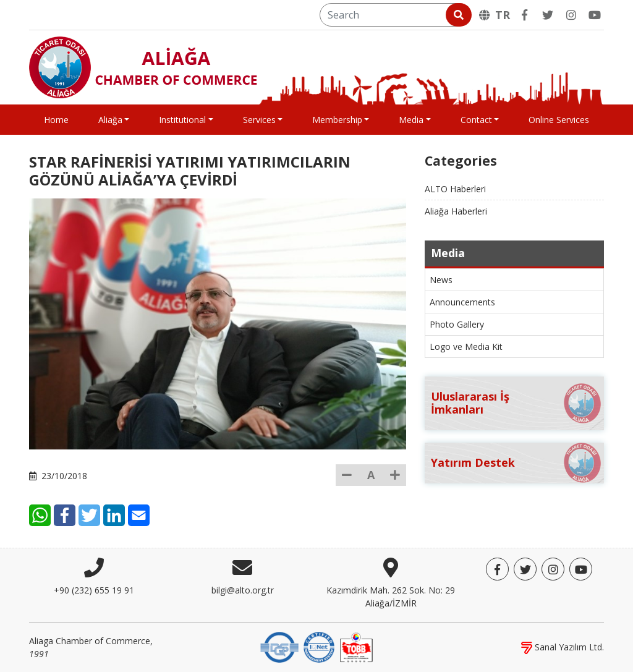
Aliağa (110, 120)
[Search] (395, 15)
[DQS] (279, 646)
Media (411, 120)
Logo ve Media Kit (466, 347)
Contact (476, 120)
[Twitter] (548, 15)
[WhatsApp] (40, 515)
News (441, 280)
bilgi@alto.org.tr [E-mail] (243, 590)
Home (56, 120)
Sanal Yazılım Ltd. (563, 647)
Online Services (559, 120)
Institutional (182, 120)
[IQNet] (319, 646)
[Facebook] (524, 15)
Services (259, 120)
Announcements (462, 302)
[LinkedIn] (114, 515)
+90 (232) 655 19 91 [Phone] (94, 590)
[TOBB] (356, 646)
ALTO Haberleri (455, 189)
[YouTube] (595, 15)
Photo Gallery (457, 324)
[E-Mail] (139, 515)
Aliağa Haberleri (456, 211)
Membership (337, 120)
